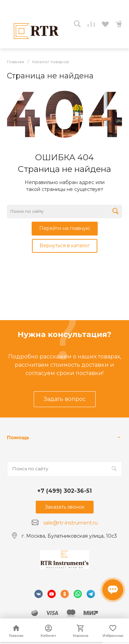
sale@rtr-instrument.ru (71, 523)
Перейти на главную (65, 228)
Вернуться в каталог (65, 246)
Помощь (18, 438)
